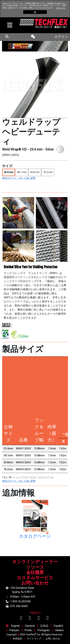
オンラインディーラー (35, 562)
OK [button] (35, 12)
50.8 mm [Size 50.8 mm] (35, 172)
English (15, 626)
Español (58, 626)
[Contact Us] (33, 37)
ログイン (61, 37)
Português (44, 630)
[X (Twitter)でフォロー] (48, 619)
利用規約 (17, 639)
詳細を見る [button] (61, 8)
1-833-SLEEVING (20, 601)
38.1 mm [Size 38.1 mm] (22, 172)
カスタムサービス (35, 578)
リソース (35, 568)
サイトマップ (34, 639)
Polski (28, 630)
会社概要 (35, 573)
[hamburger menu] (9, 26)
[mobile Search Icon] (7, 37)
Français (14, 630)
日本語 (44, 626)
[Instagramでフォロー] (39, 619)
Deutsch (30, 626)
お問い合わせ (35, 583)
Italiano (59, 630)
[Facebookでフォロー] (21, 619)
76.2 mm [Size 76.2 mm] (48, 172)
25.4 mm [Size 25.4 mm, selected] (9, 172)
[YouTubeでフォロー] (30, 619)
